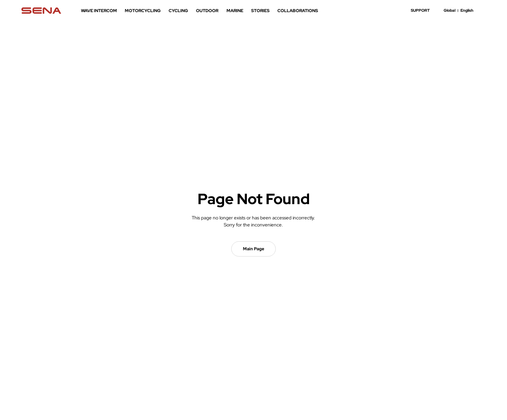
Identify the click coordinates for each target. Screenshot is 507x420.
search (483, 11)
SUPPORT (420, 11)
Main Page (253, 249)
